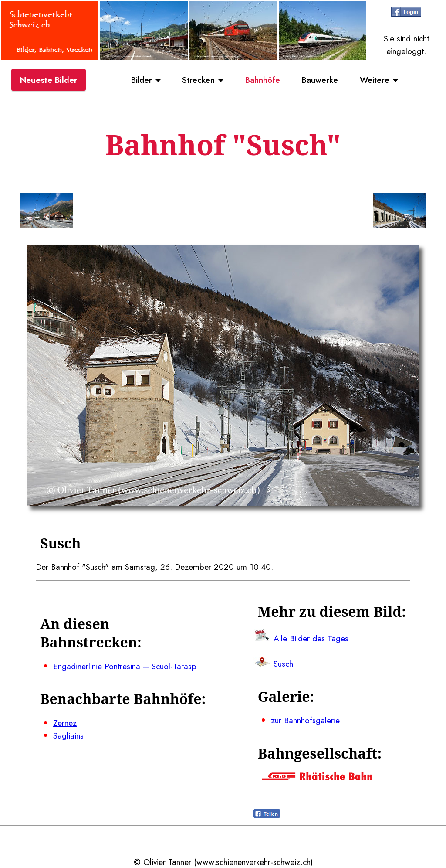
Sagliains (68, 735)
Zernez (65, 723)
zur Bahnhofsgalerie (305, 720)
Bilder (142, 80)
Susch (283, 664)
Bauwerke (320, 80)
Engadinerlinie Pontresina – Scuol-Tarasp (125, 666)
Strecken (198, 80)
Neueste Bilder (49, 80)
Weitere (375, 80)
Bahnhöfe (263, 80)
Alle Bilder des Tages (311, 638)
